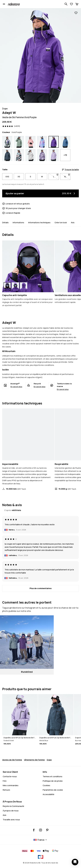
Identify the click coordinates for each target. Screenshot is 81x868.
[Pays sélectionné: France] (41, 840)
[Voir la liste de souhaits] (71, 4)
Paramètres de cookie (53, 790)
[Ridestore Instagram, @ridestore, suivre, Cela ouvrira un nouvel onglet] (41, 830)
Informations (18, 222)
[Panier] (77, 4)
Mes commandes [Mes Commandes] (11, 785)
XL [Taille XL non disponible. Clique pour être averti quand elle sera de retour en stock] (67, 176)
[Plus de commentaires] (40, 588)
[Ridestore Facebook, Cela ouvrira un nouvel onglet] (34, 830)
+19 (65, 155)
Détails (5, 222)
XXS (7, 177)
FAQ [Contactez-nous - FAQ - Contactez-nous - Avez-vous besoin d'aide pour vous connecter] (5, 781)
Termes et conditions (52, 776)
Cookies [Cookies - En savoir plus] (46, 785)
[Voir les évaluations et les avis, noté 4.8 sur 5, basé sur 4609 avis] (11, 126)
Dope (49, 760)
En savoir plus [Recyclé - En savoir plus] (40, 387)
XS (19, 177)
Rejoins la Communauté (13, 806)
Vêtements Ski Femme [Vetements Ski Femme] (34, 760)
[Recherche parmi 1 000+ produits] (66, 4)
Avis (73, 222)
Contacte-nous (10, 776)
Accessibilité (48, 794)
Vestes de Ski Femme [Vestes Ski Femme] (12, 760)
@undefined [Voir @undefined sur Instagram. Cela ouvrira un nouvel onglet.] (27, 672)
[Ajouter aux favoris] (76, 13)
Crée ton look (61, 222)
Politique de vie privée (53, 781)
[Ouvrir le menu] (4, 4)
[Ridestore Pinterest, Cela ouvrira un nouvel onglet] (47, 830)
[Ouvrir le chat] (75, 862)
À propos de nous (11, 811)
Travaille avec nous (11, 820)
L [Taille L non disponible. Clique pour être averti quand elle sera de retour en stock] (56, 176)
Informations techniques (39, 222)
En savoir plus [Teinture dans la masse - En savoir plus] (63, 389)
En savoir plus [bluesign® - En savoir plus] (16, 387)
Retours (6, 790)
